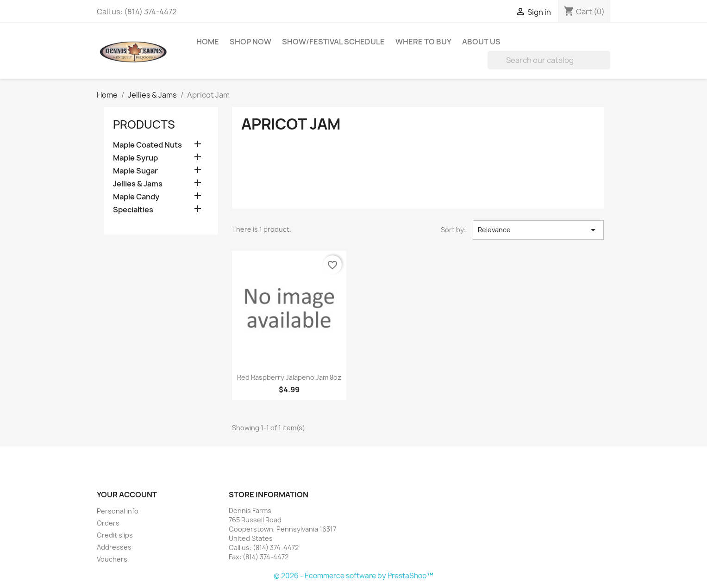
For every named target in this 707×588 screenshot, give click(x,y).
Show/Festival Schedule (333, 42)
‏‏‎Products (144, 124)
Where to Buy (423, 42)
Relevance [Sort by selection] (538, 230)
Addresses (114, 547)
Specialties (133, 210)
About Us (481, 42)
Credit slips (115, 535)
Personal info (118, 511)
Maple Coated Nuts (147, 145)
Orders (108, 523)
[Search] (549, 60)
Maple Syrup (135, 158)
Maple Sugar (135, 171)
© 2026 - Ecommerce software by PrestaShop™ (353, 576)
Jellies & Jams (138, 184)
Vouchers (112, 559)
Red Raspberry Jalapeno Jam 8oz (289, 377)
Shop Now (250, 42)
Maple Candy (136, 197)
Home (208, 42)
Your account (127, 495)
